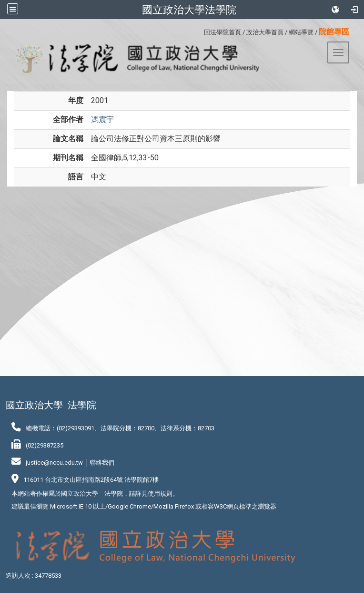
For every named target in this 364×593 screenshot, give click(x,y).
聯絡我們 (102, 463)
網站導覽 (301, 32)
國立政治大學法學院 (189, 10)
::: (200, 31)
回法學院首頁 (222, 32)
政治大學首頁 (265, 32)
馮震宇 (102, 120)
